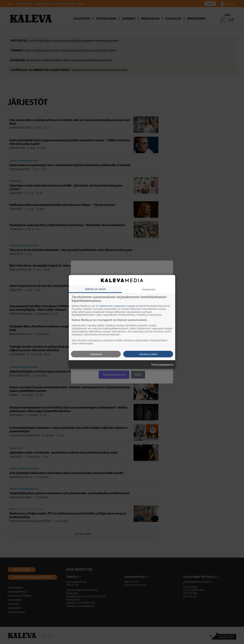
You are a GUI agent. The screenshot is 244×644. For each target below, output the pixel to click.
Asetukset (96, 354)
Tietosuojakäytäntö (162, 365)
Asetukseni (149, 289)
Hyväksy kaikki (148, 354)
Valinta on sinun (95, 289)
